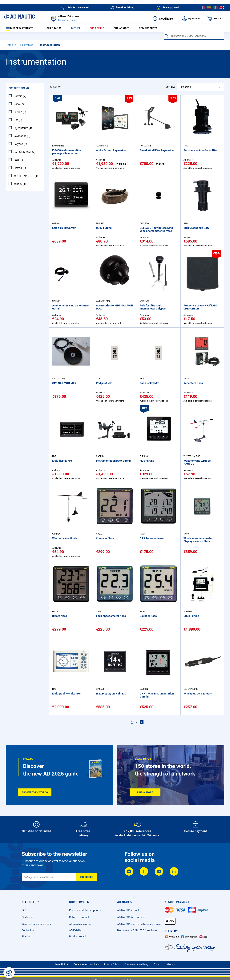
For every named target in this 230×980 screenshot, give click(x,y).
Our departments (22, 29)
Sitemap (26, 936)
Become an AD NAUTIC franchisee (137, 930)
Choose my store (67, 20)
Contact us (28, 930)
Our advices (126, 29)
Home (10, 47)
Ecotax (157, 964)
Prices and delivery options (85, 910)
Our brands (56, 29)
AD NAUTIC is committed (132, 917)
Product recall (77, 936)
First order (28, 917)
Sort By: (170, 89)
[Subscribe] (87, 877)
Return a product (79, 917)
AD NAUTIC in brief (128, 910)
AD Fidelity (75, 930)
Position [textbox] (186, 89)
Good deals (100, 29)
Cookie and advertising (136, 964)
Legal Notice (61, 964)
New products (153, 29)
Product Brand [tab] (19, 91)
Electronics (27, 47)
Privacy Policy (111, 964)
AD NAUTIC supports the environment (139, 924)
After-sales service (80, 924)
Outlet (78, 29)
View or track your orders (36, 924)
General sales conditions (86, 964)
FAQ (24, 910)
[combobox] (194, 38)
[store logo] (19, 17)
